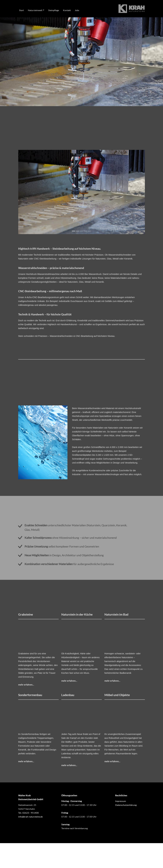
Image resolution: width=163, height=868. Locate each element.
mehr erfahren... (26, 685)
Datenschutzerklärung (126, 805)
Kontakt (67, 10)
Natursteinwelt (35, 10)
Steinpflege (54, 10)
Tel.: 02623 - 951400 (28, 813)
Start (21, 10)
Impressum (121, 801)
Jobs (77, 10)
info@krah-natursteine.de (30, 817)
